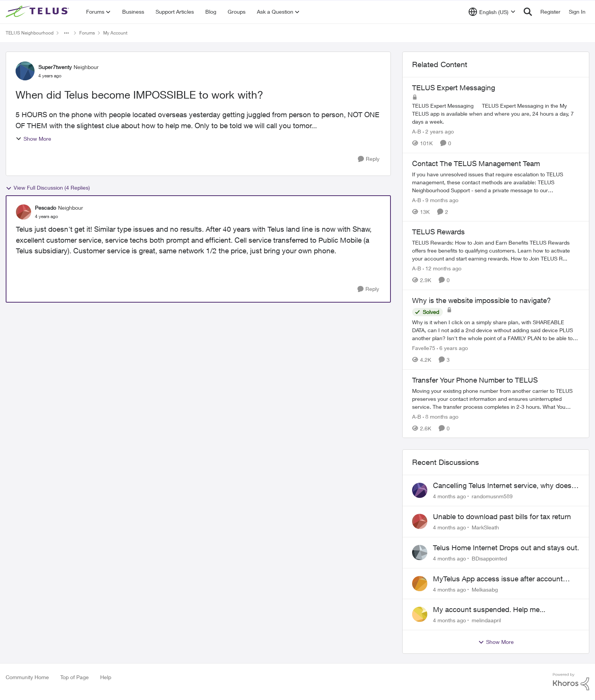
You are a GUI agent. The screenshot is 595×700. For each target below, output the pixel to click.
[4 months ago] (449, 496)
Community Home (27, 677)
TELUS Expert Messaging (454, 88)
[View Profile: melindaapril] (420, 614)
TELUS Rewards (438, 232)
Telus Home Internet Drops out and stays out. (506, 548)
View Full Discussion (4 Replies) (48, 188)
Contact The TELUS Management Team (476, 163)
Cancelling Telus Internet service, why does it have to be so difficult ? (505, 486)
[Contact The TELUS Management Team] (496, 182)
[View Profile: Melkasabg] (420, 584)
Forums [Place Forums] (87, 33)
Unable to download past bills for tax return (502, 516)
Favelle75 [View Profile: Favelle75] (424, 348)
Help (106, 677)
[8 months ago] (441, 416)
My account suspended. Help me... (489, 609)
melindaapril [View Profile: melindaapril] (486, 620)
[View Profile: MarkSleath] (420, 521)
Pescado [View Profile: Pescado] (46, 208)
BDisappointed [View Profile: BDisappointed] (489, 558)
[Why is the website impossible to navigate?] (496, 330)
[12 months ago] (442, 268)
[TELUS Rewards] (496, 250)
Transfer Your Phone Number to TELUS (475, 380)
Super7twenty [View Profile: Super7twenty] (55, 67)
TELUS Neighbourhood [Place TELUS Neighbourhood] (30, 33)
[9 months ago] (441, 200)
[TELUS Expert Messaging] (496, 114)
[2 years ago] (438, 131)
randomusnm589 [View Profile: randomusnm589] (492, 496)
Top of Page (75, 677)
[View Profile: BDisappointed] (420, 552)
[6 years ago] (452, 348)
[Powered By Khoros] (571, 682)
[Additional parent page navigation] (66, 33)
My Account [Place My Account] (115, 33)
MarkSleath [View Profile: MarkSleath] (485, 527)
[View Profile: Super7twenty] (25, 71)
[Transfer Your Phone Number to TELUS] (496, 398)
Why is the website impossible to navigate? (482, 300)
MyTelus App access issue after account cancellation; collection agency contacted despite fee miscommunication (499, 579)
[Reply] (369, 159)
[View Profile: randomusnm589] (420, 490)
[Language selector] (492, 12)
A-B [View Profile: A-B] (417, 131)
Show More (33, 139)
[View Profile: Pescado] (24, 212)
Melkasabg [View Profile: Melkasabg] (485, 589)
